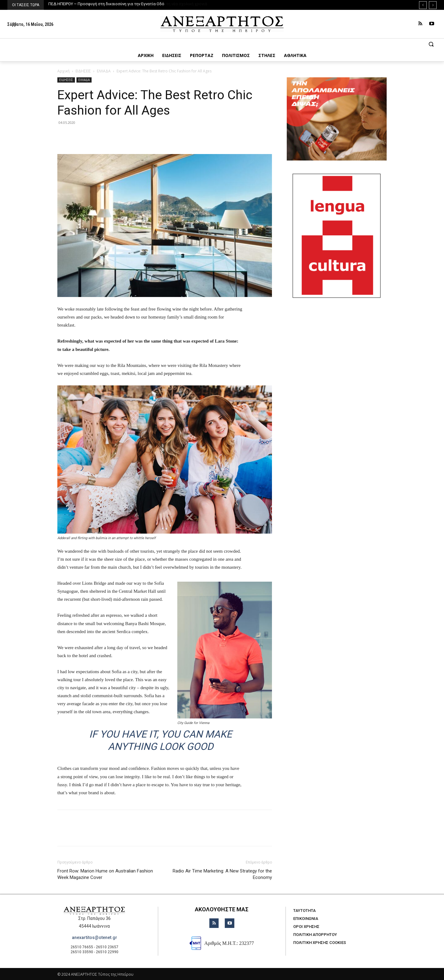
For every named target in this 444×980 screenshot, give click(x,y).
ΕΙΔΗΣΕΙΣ (83, 71)
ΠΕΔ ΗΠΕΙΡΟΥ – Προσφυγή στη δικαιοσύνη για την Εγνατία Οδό (106, 4)
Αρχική (64, 71)
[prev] (423, 5)
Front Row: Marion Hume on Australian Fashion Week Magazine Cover (105, 874)
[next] (433, 5)
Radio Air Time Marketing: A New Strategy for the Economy (222, 874)
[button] (222, 44)
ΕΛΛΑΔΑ (104, 71)
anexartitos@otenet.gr (95, 937)
